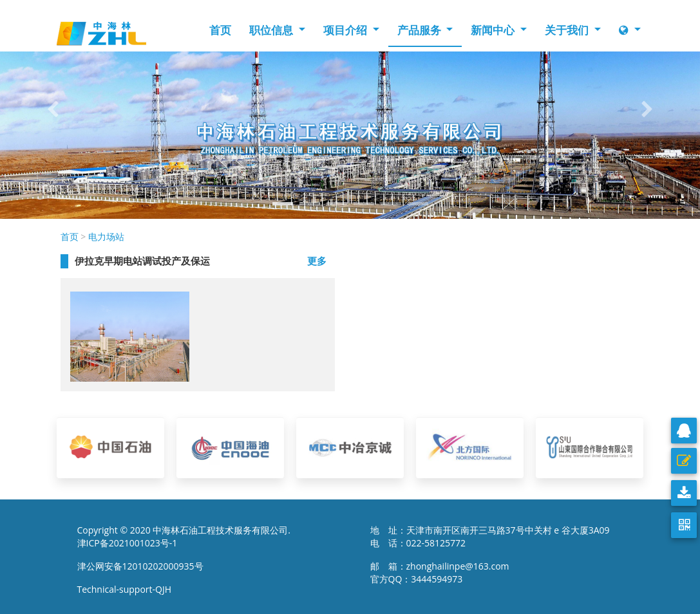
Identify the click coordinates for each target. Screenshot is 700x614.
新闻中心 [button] (494, 30)
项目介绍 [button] (346, 30)
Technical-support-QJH (128, 589)
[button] (52, 109)
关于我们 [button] (568, 30)
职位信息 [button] (272, 30)
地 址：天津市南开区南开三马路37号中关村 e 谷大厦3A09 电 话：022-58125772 (490, 536)
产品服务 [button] (421, 30)
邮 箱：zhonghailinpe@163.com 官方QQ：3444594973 (443, 572)
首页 (220, 30)
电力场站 (106, 237)
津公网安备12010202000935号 (140, 566)
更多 (317, 261)
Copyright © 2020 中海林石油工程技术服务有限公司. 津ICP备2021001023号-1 (184, 536)
